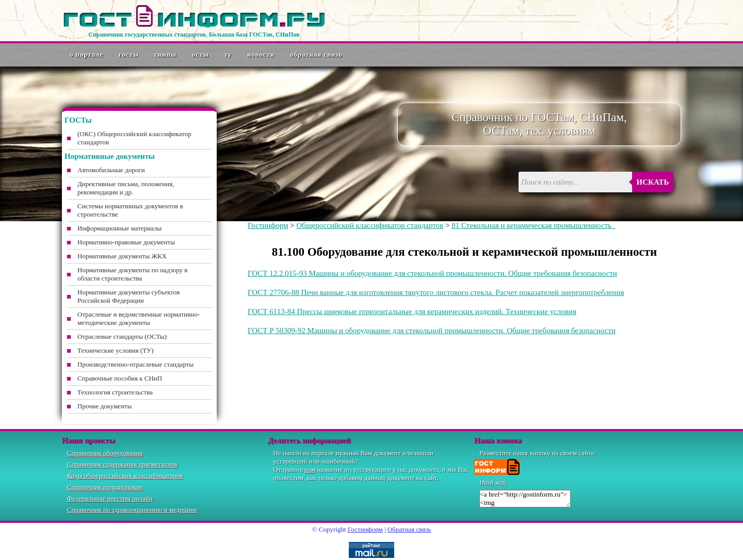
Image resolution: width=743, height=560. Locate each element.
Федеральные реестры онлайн (110, 498)
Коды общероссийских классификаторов (125, 476)
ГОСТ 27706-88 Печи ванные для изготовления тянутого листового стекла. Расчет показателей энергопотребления (436, 292)
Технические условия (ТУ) (116, 350)
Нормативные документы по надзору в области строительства (132, 274)
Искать (653, 182)
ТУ (228, 54)
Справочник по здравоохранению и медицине (132, 510)
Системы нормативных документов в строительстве (130, 210)
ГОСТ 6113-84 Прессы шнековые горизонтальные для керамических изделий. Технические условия (412, 311)
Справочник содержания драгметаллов (122, 464)
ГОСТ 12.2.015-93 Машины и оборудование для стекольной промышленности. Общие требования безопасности (432, 273)
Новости (261, 54)
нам (310, 470)
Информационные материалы (119, 228)
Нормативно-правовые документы (126, 242)
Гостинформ (268, 225)
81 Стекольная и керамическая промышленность (533, 225)
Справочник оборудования (105, 453)
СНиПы (165, 54)
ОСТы (200, 54)
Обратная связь (316, 54)
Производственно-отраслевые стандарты (135, 364)
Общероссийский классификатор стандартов (370, 225)
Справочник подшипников (105, 487)
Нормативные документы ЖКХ (122, 256)
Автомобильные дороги (111, 170)
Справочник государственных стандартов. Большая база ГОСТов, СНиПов (194, 35)
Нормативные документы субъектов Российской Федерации (128, 296)
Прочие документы (105, 406)
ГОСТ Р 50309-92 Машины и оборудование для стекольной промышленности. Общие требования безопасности (432, 331)
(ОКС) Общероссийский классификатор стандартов (134, 138)
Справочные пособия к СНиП (120, 378)
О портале (86, 54)
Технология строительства (115, 392)
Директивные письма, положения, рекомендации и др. (126, 188)
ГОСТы (129, 54)
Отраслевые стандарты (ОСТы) (122, 336)
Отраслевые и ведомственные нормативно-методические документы (139, 318)
